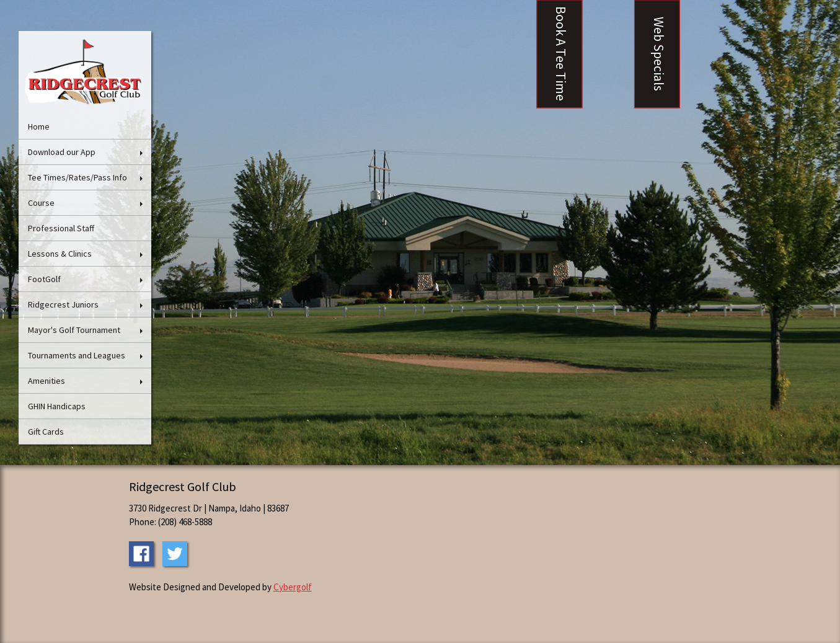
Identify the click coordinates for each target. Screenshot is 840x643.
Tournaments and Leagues (77, 355)
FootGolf (44, 279)
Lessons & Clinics (60, 254)
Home (39, 126)
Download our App (62, 152)
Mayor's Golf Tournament (74, 330)
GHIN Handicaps (57, 406)
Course (41, 203)
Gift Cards (46, 432)
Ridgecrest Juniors (63, 304)
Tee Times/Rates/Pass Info (77, 177)
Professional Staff (61, 228)
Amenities (46, 381)
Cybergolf (293, 587)
